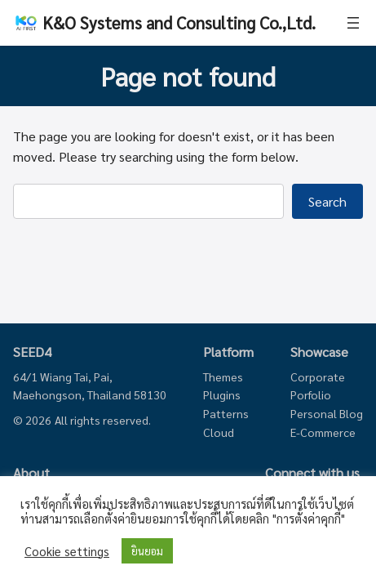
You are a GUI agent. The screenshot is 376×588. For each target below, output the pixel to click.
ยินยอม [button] (147, 551)
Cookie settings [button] (67, 551)
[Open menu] (353, 23)
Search (327, 201)
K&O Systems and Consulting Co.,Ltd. (179, 22)
